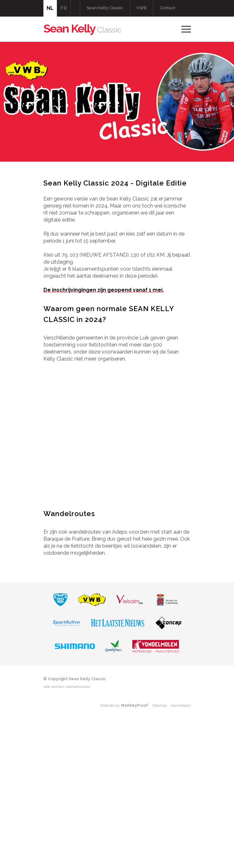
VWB (141, 8)
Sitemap (159, 705)
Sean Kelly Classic (105, 8)
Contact (167, 8)
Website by (124, 705)
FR (64, 8)
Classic (82, 30)
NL (50, 8)
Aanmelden (181, 705)
